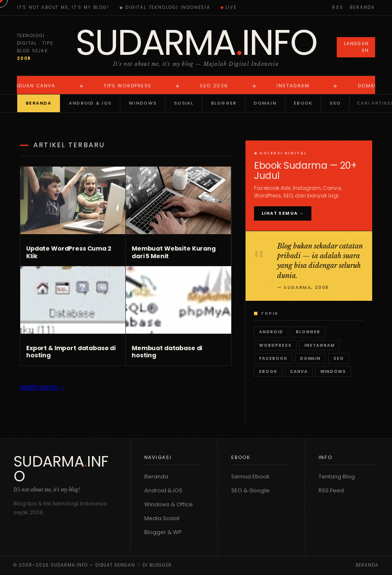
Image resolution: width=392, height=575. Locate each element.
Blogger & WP (163, 532)
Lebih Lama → (43, 387)
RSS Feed (331, 490)
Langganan (356, 47)
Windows (143, 103)
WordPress (275, 345)
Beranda (362, 7)
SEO (335, 103)
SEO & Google (250, 490)
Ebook (303, 103)
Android (271, 332)
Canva (299, 371)
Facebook (273, 358)
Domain (265, 103)
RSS (338, 7)
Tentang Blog (337, 476)
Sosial (184, 103)
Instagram (320, 345)
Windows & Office (169, 504)
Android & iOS (90, 103)
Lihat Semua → (283, 213)
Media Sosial (162, 518)
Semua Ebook (250, 476)
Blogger (224, 103)
